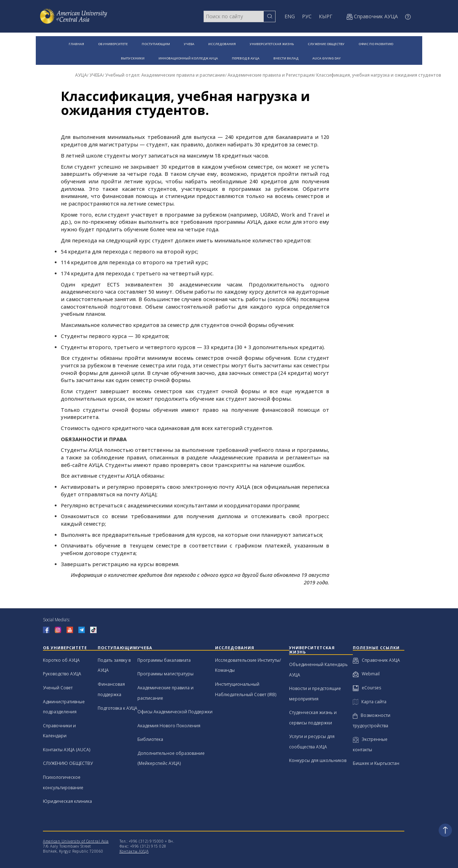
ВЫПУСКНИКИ (133, 58)
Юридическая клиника (67, 801)
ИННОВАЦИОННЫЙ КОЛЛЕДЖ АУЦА (188, 58)
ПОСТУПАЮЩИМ (156, 44)
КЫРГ (326, 16)
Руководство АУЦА (62, 674)
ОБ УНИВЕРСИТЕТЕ (113, 44)
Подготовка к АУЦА (118, 708)
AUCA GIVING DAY (327, 58)
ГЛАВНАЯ (76, 44)
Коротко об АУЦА (61, 660)
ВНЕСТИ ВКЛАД (286, 58)
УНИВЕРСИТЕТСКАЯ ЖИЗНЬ (272, 44)
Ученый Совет (58, 688)
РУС (307, 16)
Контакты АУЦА (134, 851)
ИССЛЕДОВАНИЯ (222, 44)
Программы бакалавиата (164, 660)
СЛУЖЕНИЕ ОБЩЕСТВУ (326, 44)
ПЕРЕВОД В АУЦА (246, 58)
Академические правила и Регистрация (271, 75)
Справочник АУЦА (376, 660)
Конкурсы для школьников (318, 760)
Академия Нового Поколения (169, 726)
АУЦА (81, 75)
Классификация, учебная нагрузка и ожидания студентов (379, 75)
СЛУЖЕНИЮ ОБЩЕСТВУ (68, 763)
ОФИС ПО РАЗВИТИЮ (376, 44)
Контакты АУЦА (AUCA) (67, 750)
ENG (290, 16)
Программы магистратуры (165, 674)
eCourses (367, 688)
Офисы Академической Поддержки (175, 712)
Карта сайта (370, 702)
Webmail (366, 674)
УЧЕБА (189, 44)
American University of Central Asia (76, 841)
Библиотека (150, 739)
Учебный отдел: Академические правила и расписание (165, 75)
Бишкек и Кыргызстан (376, 763)
